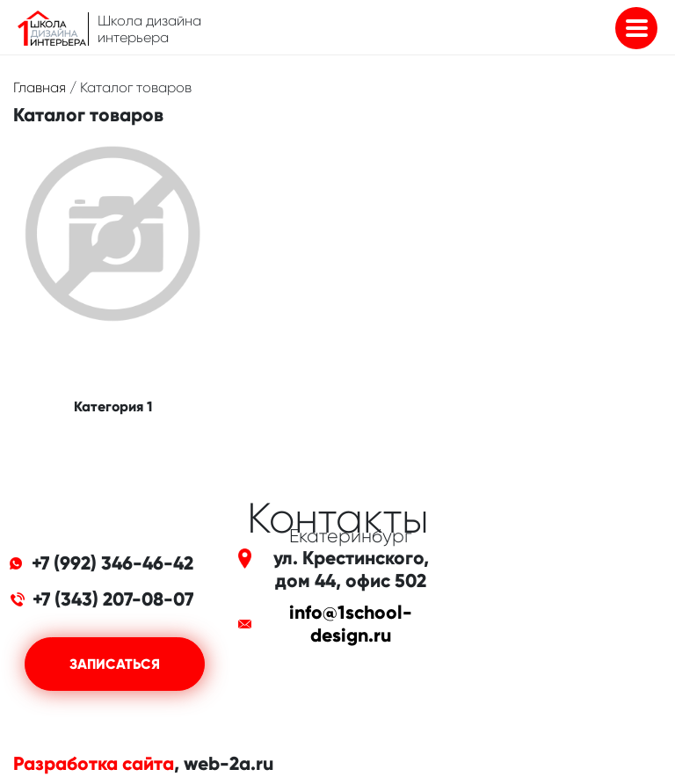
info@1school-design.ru (351, 624)
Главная (40, 87)
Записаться (115, 664)
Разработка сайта (94, 764)
